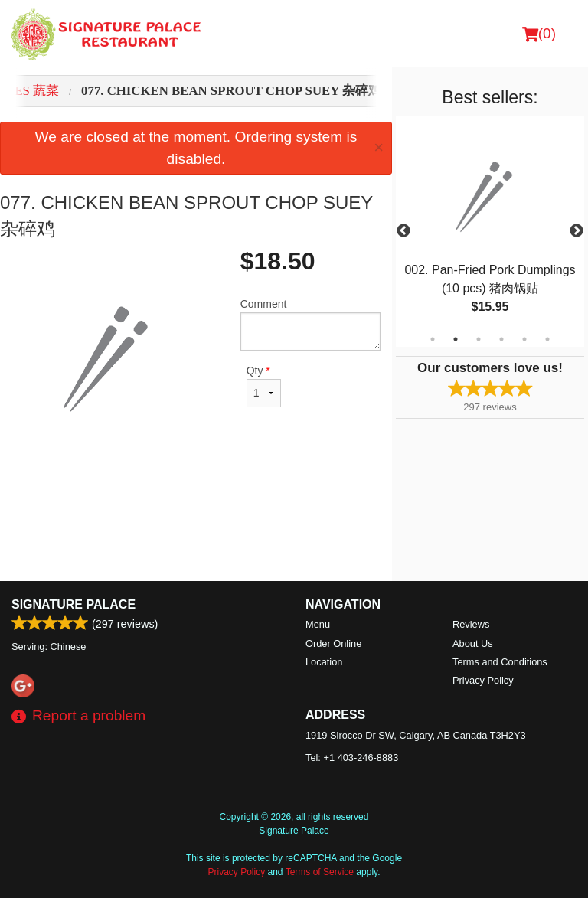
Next (577, 231)
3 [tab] (479, 339)
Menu (318, 624)
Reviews (471, 624)
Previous (403, 231)
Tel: (352, 758)
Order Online (333, 643)
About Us (473, 643)
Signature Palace (73, 604)
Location (324, 662)
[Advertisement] (196, 505)
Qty (264, 386)
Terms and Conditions (500, 662)
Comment (310, 324)
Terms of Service (320, 872)
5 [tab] (524, 339)
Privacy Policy (483, 680)
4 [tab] (501, 339)
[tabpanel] (490, 231)
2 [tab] (456, 339)
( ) (539, 34)
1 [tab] (433, 339)
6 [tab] (547, 339)
